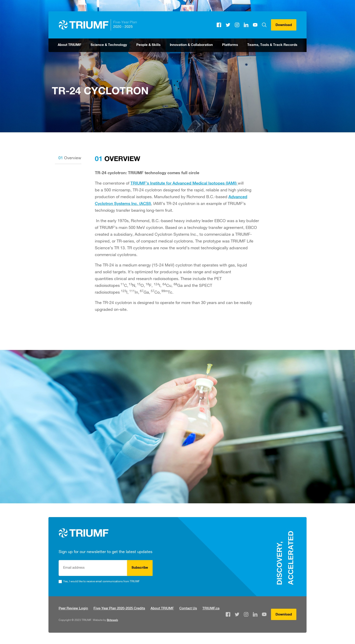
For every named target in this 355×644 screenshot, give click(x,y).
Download (284, 25)
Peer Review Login (73, 609)
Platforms (230, 45)
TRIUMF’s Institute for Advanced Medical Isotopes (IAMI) (184, 184)
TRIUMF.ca (211, 609)
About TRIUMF (70, 45)
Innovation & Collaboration (191, 45)
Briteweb (112, 620)
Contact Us (188, 609)
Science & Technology (109, 45)
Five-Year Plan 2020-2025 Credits (119, 609)
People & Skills (148, 45)
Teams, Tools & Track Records (272, 45)
